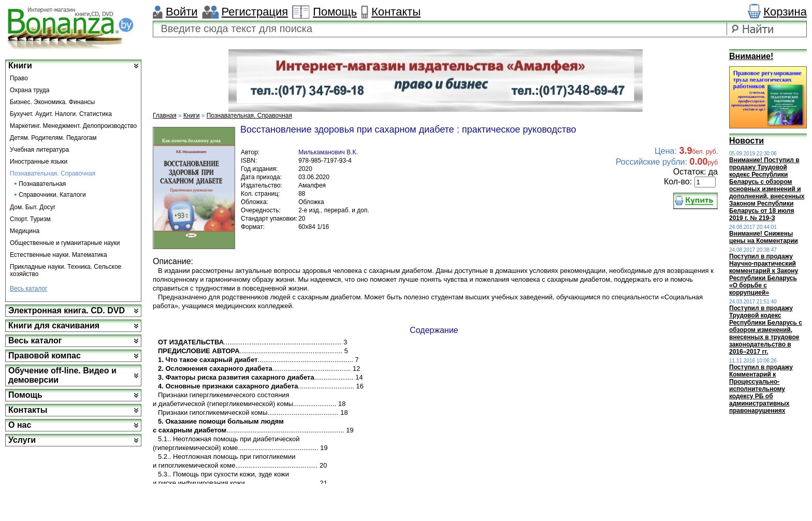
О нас (20, 425)
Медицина (25, 231)
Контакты (396, 12)
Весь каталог (28, 288)
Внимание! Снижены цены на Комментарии (764, 237)
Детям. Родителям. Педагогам (53, 138)
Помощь (335, 12)
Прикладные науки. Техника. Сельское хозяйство (66, 270)
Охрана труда (30, 90)
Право (19, 78)
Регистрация (255, 12)
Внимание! (751, 56)
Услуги (22, 440)
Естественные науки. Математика (59, 255)
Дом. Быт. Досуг (33, 207)
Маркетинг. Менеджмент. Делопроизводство (73, 126)
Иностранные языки (39, 162)
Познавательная (42, 184)
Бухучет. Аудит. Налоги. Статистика (61, 114)
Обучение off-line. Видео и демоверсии (62, 375)
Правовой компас (45, 356)
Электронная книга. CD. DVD (67, 310)
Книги (20, 66)
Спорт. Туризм (30, 219)
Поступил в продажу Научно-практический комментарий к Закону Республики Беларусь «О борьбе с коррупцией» (764, 274)
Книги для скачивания (54, 325)
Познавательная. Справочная (53, 173)
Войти (182, 12)
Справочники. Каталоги (52, 195)
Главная (165, 115)
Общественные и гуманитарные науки (65, 243)
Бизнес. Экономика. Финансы (52, 102)
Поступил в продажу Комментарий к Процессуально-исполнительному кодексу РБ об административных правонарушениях (761, 389)
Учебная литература (39, 150)
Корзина (785, 12)
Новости (746, 141)
